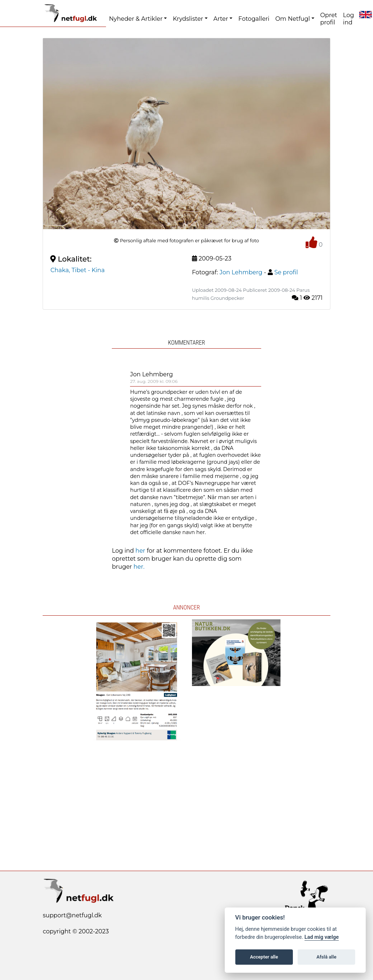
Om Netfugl (293, 19)
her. (139, 567)
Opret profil (329, 19)
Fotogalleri (254, 19)
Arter (221, 19)
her (140, 551)
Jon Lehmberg (152, 374)
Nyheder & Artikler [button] (136, 19)
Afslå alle (327, 957)
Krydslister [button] (188, 19)
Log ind (349, 19)
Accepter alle (264, 957)
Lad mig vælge (322, 937)
